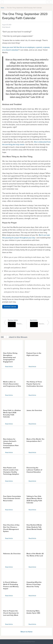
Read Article (9, 367)
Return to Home (26, 632)
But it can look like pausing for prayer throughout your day (26, 236)
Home (3, 8)
